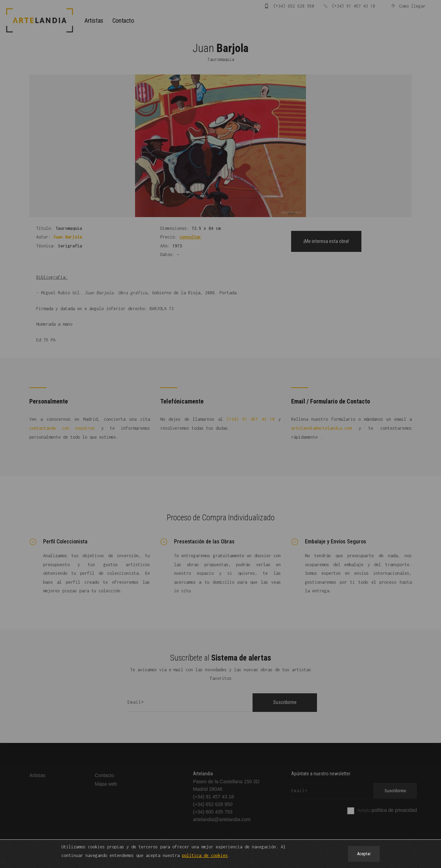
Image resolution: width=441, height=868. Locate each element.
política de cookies (205, 855)
